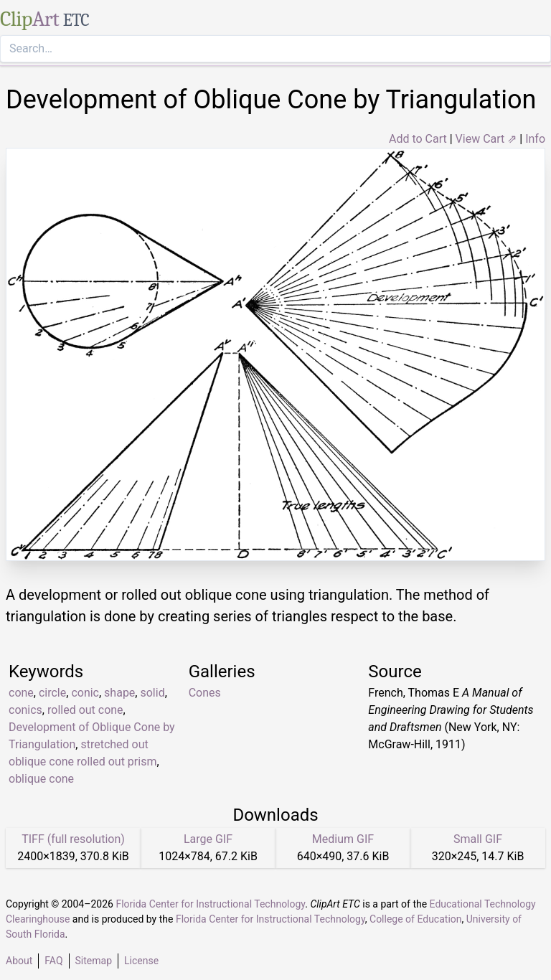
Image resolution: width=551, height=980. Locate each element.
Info (535, 139)
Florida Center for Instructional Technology (210, 904)
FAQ (53, 961)
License (141, 961)
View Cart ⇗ (486, 139)
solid (152, 693)
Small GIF (478, 839)
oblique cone (41, 779)
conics (25, 710)
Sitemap (94, 961)
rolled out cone (85, 710)
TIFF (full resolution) (73, 839)
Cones (205, 693)
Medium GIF (343, 839)
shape (119, 693)
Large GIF (208, 839)
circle (52, 693)
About (19, 961)
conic (85, 693)
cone (21, 693)
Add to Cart (418, 139)
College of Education (416, 919)
